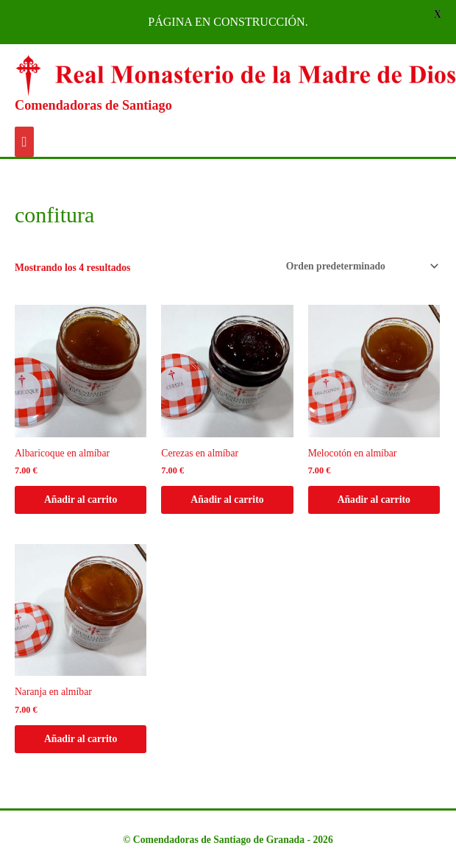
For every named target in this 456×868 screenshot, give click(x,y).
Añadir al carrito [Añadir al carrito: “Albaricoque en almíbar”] (81, 500)
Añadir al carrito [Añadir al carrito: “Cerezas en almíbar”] (227, 500)
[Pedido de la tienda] (360, 266)
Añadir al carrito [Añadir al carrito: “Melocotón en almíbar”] (374, 500)
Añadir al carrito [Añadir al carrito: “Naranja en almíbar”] (81, 739)
